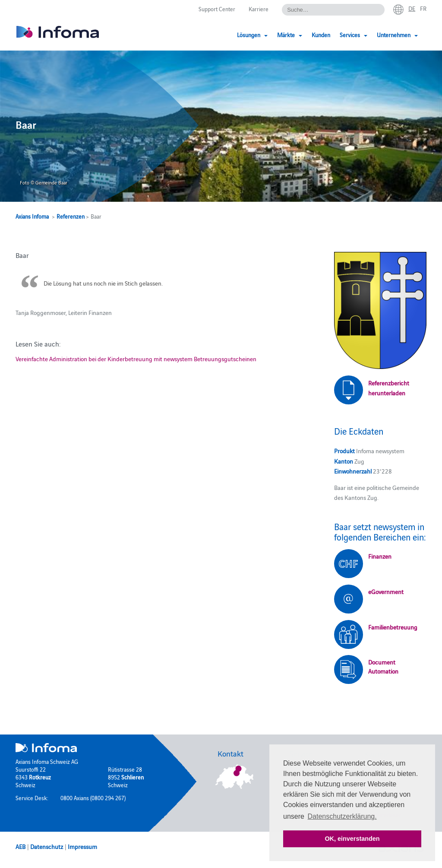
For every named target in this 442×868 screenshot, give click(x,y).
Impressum (82, 846)
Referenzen (71, 216)
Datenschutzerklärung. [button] (342, 816)
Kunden (321, 35)
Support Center (217, 9)
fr (423, 8)
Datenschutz (47, 846)
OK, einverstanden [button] (352, 839)
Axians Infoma (32, 216)
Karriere (259, 9)
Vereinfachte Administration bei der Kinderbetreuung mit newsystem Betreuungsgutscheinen (136, 359)
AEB (21, 846)
